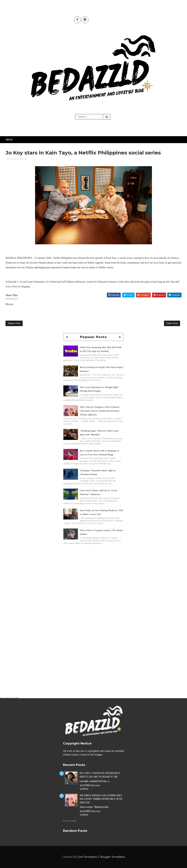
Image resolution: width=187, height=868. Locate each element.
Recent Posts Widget (70, 821)
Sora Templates (87, 857)
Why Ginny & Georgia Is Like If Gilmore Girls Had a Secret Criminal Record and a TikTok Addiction (100, 411)
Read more (95, 785)
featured (15, 159)
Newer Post (14, 323)
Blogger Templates (112, 857)
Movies (24, 159)
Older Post (172, 323)
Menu (9, 140)
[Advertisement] (93, 571)
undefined (84, 789)
